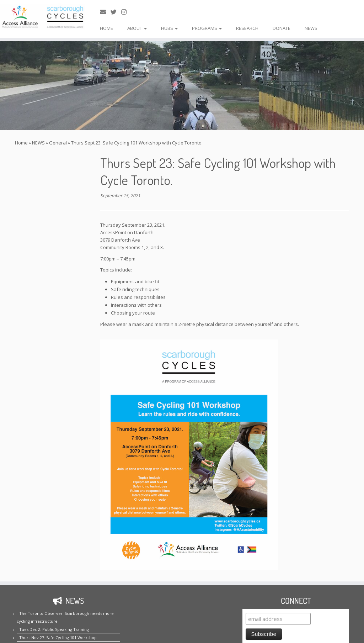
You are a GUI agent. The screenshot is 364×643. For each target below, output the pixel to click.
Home (21, 143)
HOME (106, 28)
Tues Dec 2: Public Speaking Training (54, 629)
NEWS (311, 28)
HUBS (169, 28)
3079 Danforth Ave (120, 240)
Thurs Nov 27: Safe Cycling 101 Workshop (58, 637)
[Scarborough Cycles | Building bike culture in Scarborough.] (43, 17)
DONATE (282, 28)
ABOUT (137, 28)
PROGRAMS (207, 28)
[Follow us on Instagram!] (126, 12)
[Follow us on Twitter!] (116, 12)
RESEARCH (247, 28)
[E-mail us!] (105, 12)
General (58, 143)
